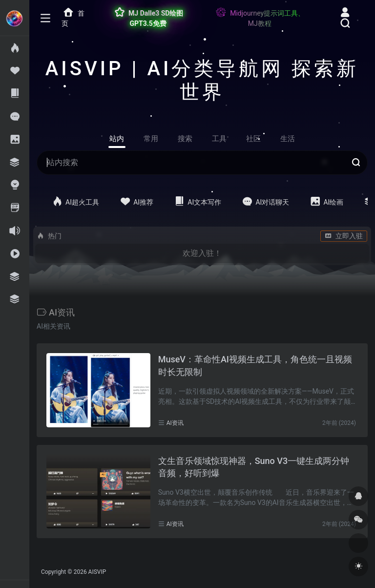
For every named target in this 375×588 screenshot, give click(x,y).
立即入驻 (344, 236)
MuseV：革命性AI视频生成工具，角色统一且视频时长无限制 (255, 366)
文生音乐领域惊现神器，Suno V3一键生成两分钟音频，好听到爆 (254, 467)
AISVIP (97, 572)
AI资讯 (175, 423)
